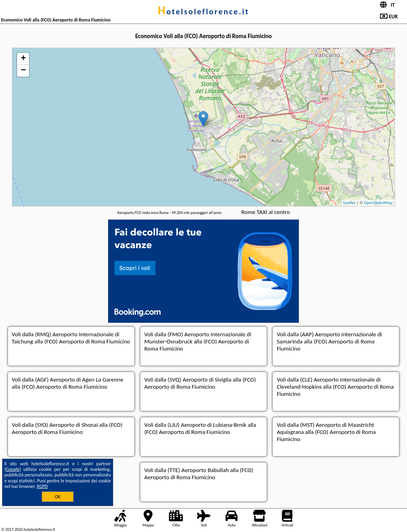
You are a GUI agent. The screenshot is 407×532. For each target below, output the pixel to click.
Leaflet (349, 203)
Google (13, 469)
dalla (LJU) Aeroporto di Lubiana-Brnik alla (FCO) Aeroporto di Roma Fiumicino (200, 428)
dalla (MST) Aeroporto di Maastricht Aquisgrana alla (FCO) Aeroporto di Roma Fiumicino (326, 432)
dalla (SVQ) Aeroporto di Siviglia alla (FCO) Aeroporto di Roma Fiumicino (200, 383)
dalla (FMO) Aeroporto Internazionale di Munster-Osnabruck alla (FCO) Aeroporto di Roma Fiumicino (198, 341)
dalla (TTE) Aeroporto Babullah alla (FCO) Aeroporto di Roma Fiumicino (199, 474)
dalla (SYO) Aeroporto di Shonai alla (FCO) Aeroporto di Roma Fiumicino (67, 428)
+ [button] (23, 59)
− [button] (23, 71)
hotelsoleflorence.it (203, 12)
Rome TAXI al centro (266, 212)
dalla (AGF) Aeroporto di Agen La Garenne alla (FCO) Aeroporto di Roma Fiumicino (68, 383)
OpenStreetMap (378, 203)
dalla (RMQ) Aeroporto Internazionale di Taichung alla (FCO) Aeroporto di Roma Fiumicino (71, 338)
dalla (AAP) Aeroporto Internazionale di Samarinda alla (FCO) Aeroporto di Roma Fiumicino (329, 341)
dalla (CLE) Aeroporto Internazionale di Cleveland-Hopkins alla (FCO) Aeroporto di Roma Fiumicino (335, 387)
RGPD (43, 486)
